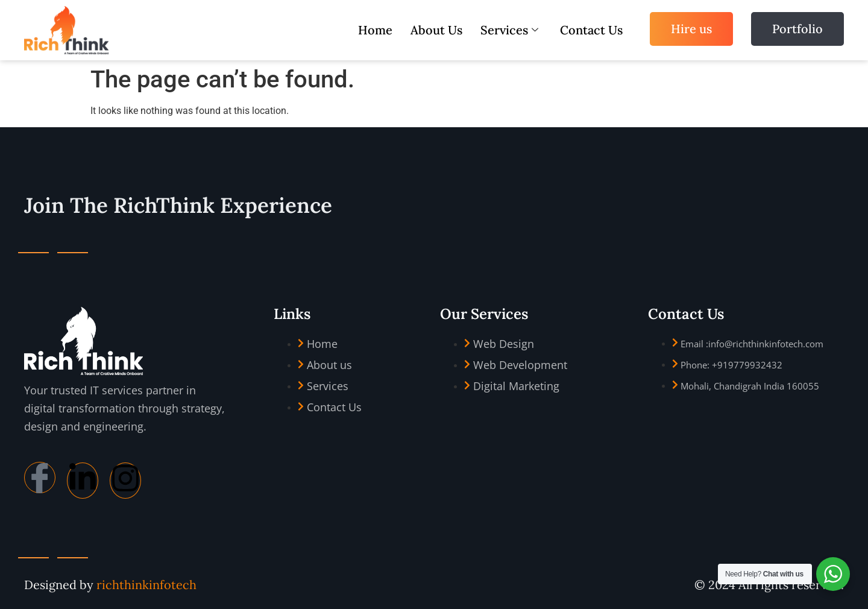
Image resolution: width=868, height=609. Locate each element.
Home (375, 30)
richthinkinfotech (146, 585)
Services (509, 30)
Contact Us (591, 30)
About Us (436, 30)
